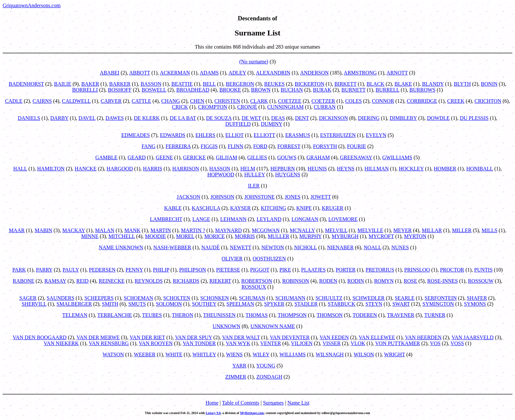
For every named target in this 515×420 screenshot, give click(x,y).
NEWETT (241, 247)
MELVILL (336, 230)
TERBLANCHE (115, 315)
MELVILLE (370, 230)
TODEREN (365, 315)
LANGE (201, 219)
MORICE (214, 236)
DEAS (278, 118)
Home (212, 403)
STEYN (374, 304)
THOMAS (257, 315)
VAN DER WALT (241, 337)
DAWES (115, 118)
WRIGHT (394, 354)
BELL (209, 84)
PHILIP (161, 270)
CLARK (259, 101)
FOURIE (357, 146)
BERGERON (240, 84)
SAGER (28, 298)
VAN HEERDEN (423, 337)
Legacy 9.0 (213, 413)
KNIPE (304, 208)
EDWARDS (173, 135)
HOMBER (445, 169)
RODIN (356, 281)
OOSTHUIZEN (269, 259)
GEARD (136, 157)
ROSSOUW (481, 281)
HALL (20, 169)
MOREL (185, 236)
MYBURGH (345, 236)
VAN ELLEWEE (377, 337)
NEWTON (273, 247)
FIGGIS (209, 146)
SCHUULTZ (329, 298)
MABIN (44, 230)
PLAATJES (313, 270)
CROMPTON (213, 107)
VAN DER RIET (147, 337)
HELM (248, 169)
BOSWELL (154, 90)
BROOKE (230, 90)
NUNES (400, 247)
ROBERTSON (257, 281)
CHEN (197, 101)
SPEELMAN (240, 304)
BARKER (120, 84)
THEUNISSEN (220, 315)
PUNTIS (483, 270)
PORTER (346, 270)
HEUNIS (317, 169)
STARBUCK (342, 304)
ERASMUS (298, 135)
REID (82, 281)
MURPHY (310, 236)
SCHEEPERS (99, 298)
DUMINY (271, 124)
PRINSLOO (417, 270)
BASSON (151, 84)
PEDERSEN (102, 270)
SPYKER (274, 304)
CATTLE (142, 101)
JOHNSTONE (259, 197)
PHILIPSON (193, 270)
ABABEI (110, 73)
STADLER (306, 304)
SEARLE (405, 298)
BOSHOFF (120, 90)
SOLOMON (169, 304)
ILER (254, 186)
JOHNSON (223, 197)
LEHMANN (234, 219)
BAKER (90, 84)
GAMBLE (106, 157)
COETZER (323, 101)
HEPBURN (283, 169)
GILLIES (257, 157)
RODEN (328, 281)
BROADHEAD (193, 90)
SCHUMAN (252, 298)
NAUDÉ (211, 247)
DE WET (251, 118)
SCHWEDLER (369, 298)
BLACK (375, 84)
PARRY (44, 270)
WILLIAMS (293, 354)
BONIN (489, 84)
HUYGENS (288, 175)
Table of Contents (241, 403)
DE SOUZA (219, 118)
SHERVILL (34, 304)
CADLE (14, 101)
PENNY (134, 270)
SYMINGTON (438, 304)
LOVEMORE (343, 219)
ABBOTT (140, 73)
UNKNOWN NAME (273, 326)
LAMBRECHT (166, 219)
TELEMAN (75, 315)
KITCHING (273, 208)
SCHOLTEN (177, 298)
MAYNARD (228, 230)
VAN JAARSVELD (473, 337)
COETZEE (290, 101)
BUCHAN (292, 90)
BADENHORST (26, 84)
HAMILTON (51, 169)
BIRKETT (345, 84)
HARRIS (153, 169)
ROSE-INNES (443, 281)
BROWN (261, 90)
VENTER (270, 343)
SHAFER (477, 298)
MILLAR (432, 230)
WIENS (234, 354)
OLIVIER (232, 259)
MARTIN (161, 230)
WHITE (174, 354)
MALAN (105, 230)
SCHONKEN (215, 298)
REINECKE (112, 281)
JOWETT (321, 197)
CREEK (456, 101)
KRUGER (333, 208)
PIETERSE (228, 270)
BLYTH (462, 84)
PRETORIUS (380, 270)
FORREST (289, 146)
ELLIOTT (264, 135)
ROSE (410, 281)
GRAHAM (318, 157)
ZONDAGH (269, 377)
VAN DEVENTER (290, 337)
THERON (182, 315)
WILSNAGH (330, 354)
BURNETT (353, 90)
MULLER (279, 236)
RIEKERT (220, 281)
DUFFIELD (238, 124)
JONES (293, 197)
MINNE (90, 236)
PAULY (71, 270)
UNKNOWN (226, 326)
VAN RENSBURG (109, 343)
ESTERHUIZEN (338, 135)
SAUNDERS (60, 298)
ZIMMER (236, 377)
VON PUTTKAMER (397, 343)
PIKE (285, 270)
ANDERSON (314, 73)
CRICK (180, 107)
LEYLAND (269, 219)
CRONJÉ (247, 107)
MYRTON (415, 236)
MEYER (403, 230)
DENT (302, 118)
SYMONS (475, 304)
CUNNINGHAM (285, 107)
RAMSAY (55, 281)
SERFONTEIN (441, 298)
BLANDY (433, 84)
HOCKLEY (411, 169)
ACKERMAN (175, 73)
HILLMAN (377, 169)
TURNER (435, 315)
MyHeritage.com (252, 413)
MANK (133, 230)
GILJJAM (226, 157)
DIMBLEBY (403, 118)
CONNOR (383, 101)
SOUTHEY (204, 304)
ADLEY (237, 73)
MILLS (489, 230)
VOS (435, 343)
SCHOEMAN (139, 298)
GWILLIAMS (397, 157)
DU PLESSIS (474, 118)
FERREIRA (178, 146)
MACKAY (74, 230)
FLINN (235, 146)
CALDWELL (76, 101)
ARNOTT (397, 73)
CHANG (171, 101)
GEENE (164, 157)
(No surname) (254, 62)
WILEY (261, 354)
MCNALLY (302, 230)
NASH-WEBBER (172, 247)
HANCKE (86, 169)
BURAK (322, 90)
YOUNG (266, 366)
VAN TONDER (199, 343)
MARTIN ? (193, 230)
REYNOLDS (149, 281)
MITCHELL (122, 236)
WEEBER (145, 354)
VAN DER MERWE (98, 337)
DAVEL (87, 118)
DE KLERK (147, 118)
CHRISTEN (227, 101)
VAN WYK (238, 343)
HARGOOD (120, 169)
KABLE (173, 208)
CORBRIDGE (422, 101)
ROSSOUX (254, 287)
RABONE (24, 281)
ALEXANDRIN (273, 73)
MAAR (17, 230)
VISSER (332, 343)
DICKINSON (333, 118)
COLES (354, 101)
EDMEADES (135, 135)
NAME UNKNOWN (121, 247)
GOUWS (287, 157)
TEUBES (152, 315)
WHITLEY (204, 354)
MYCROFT (381, 236)
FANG (148, 146)
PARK (19, 270)
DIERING (369, 118)
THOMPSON (292, 315)
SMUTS (137, 304)
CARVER (111, 101)
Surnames (273, 403)
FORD (260, 146)
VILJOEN (302, 343)
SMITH (110, 304)
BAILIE (63, 84)
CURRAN (325, 107)
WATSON (113, 354)
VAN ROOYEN (156, 343)
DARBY (59, 118)
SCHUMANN (290, 298)
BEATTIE (182, 84)
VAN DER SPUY (194, 337)
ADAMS (209, 73)
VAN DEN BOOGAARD (39, 337)
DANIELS (29, 118)
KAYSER (241, 208)
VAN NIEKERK (61, 343)
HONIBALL (480, 169)
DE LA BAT (183, 118)
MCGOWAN (266, 230)
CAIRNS (42, 101)
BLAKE (403, 84)
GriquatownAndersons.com (32, 5)
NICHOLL (305, 247)
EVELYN (376, 135)
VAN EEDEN (334, 337)
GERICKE (194, 157)
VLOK (358, 343)
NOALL (372, 247)
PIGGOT (260, 270)
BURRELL (388, 90)
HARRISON (186, 169)
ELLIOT (235, 135)
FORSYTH (325, 146)
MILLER (462, 230)
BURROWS (423, 90)
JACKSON (189, 197)
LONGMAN (305, 219)
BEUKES (274, 84)
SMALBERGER (74, 304)
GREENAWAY (356, 157)
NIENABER (340, 247)
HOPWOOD (221, 175)
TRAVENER (401, 315)
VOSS (457, 343)
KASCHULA (206, 208)
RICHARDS (186, 281)
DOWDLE (438, 118)
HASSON (220, 169)
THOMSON (330, 315)
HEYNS (346, 169)
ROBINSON (296, 281)
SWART (401, 304)
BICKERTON (309, 84)
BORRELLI (85, 90)
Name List (298, 403)
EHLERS (205, 135)
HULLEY (255, 175)
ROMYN (384, 281)
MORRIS (245, 236)
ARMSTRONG (360, 73)
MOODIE (155, 236)
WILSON (364, 354)
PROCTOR (452, 270)
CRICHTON (488, 101)
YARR (239, 366)
